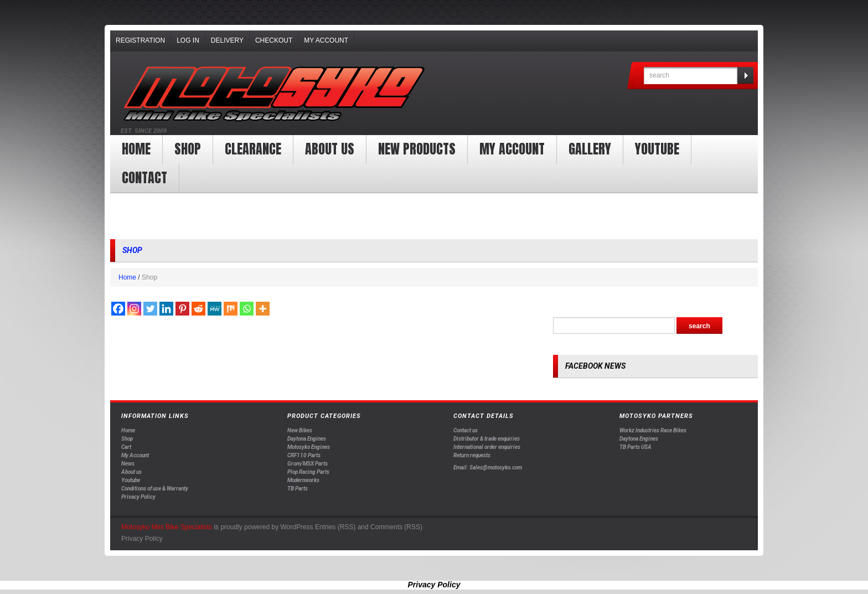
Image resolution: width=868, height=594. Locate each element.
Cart (126, 447)
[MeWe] (215, 309)
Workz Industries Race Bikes (653, 430)
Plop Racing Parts (308, 472)
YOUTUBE (657, 149)
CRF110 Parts (304, 455)
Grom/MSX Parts (308, 464)
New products (417, 149)
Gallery (590, 149)
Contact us (466, 430)
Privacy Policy (138, 497)
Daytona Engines (307, 439)
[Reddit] (198, 309)
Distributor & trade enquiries (487, 439)
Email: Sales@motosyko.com (488, 468)
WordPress (296, 527)
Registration (140, 40)
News (128, 464)
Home (136, 149)
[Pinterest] (182, 309)
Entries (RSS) (335, 527)
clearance (253, 149)
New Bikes (300, 430)
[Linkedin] (166, 309)
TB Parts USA (635, 447)
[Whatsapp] (247, 309)
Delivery (227, 40)
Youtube (131, 480)
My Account (326, 40)
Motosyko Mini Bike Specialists (167, 527)
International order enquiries (487, 447)
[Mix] (231, 309)
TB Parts (298, 489)
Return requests (472, 455)
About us (330, 149)
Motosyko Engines (309, 447)
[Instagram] (134, 309)
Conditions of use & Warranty (155, 489)
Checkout (274, 40)
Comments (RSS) (396, 527)
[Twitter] (150, 309)
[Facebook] (118, 309)
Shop (188, 149)
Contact (144, 178)
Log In (188, 40)
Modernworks (303, 480)
